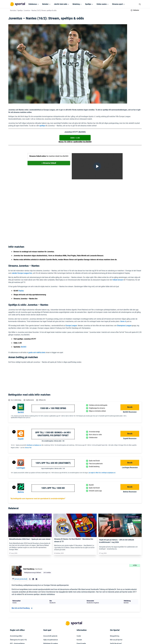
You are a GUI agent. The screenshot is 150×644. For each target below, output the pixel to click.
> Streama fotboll (49, 163)
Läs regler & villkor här (95, 438)
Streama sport (117, 4)
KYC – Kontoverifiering (17, 609)
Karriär (112, 612)
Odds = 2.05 (75, 138)
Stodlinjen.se (30, 410)
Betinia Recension (130, 457)
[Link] (30, 490)
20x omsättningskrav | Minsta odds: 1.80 (53, 406)
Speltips (88, 4)
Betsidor (45, 4)
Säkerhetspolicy (82, 616)
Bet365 (74, 212)
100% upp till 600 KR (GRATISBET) (53, 428)
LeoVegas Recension (130, 432)
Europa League (71, 297)
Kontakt (79, 605)
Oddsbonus (33, 4)
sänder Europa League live (22, 244)
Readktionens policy (116, 616)
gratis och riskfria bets (37, 324)
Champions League (124, 297)
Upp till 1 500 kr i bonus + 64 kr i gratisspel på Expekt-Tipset (53, 399)
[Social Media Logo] (71, 638)
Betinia (21, 457)
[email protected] (21, 544)
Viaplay (52, 203)
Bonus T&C (28, 413)
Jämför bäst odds (61, 4)
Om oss (112, 620)
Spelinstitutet (48, 612)
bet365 (21, 377)
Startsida (13, 10)
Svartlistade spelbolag (50, 627)
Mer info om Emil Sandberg (22, 573)
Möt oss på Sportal (116, 605)
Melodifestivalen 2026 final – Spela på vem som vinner (30, 504)
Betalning (76, 4)
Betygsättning (115, 601)
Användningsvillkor (16, 601)
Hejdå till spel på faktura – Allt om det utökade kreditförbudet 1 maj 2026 (117, 506)
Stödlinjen (47, 616)
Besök (130, 372)
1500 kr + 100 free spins (53, 373)
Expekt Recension (130, 403)
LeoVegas (21, 433)
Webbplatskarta (82, 612)
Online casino (102, 4)
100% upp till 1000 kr (53, 453)
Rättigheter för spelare (51, 609)
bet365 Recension (130, 377)
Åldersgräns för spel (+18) (18, 605)
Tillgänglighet (81, 620)
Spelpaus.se (38, 410)
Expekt (21, 404)
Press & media (81, 609)
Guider (79, 601)
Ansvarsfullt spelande (50, 601)
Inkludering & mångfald (17, 612)
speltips (42, 126)
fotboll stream (118, 251)
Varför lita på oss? (116, 609)
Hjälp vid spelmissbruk (51, 605)
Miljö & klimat (48, 620)
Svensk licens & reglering (51, 624)
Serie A (123, 293)
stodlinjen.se (105, 438)
